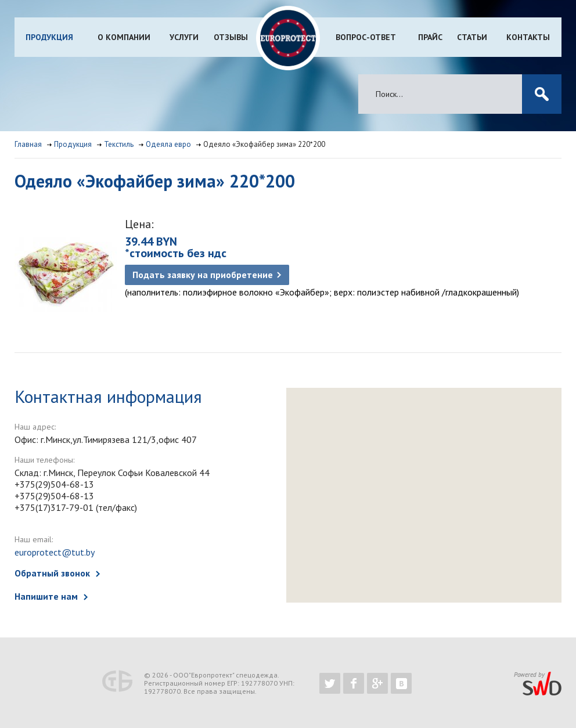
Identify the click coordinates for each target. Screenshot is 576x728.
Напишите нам (46, 596)
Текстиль (119, 144)
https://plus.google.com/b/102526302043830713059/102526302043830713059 (377, 683)
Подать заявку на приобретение (203, 275)
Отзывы (231, 37)
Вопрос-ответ (366, 37)
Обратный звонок (52, 573)
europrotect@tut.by (55, 552)
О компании (124, 37)
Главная (28, 144)
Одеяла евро (168, 144)
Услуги (184, 37)
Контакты (528, 37)
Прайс (430, 37)
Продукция (49, 37)
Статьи (472, 37)
